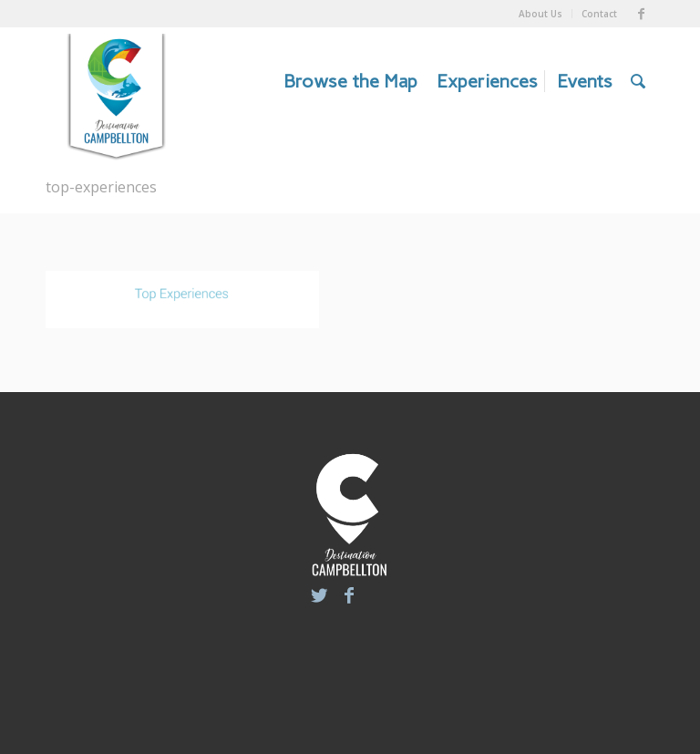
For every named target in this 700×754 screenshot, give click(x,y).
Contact (599, 14)
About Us (540, 14)
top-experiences (101, 187)
